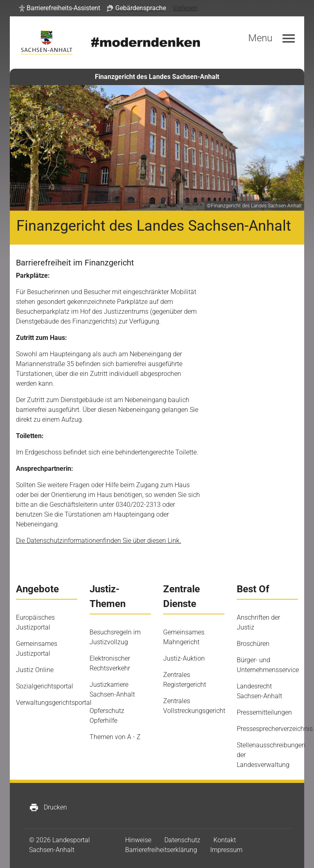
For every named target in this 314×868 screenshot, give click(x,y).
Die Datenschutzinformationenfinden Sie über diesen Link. (99, 541)
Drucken (48, 807)
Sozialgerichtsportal (45, 686)
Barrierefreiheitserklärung (161, 850)
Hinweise (138, 840)
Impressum (226, 850)
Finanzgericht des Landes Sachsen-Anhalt (157, 77)
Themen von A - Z (115, 737)
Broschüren (253, 644)
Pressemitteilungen (264, 712)
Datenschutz (182, 840)
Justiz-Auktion (184, 658)
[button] (60, 8)
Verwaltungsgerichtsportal (54, 703)
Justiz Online (35, 670)
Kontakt (225, 840)
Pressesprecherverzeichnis (275, 729)
